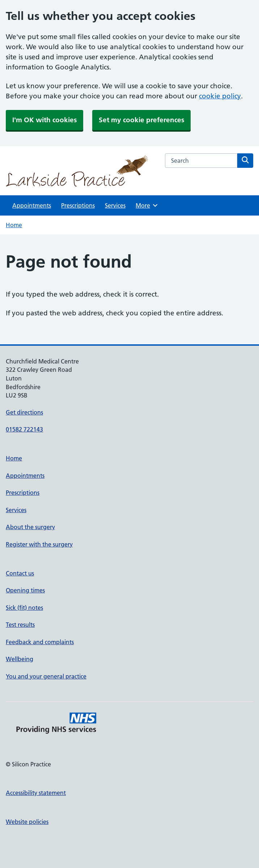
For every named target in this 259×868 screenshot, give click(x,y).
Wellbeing (20, 659)
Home (14, 225)
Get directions (24, 412)
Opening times (25, 590)
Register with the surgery (39, 544)
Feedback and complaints (40, 642)
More (147, 205)
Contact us (20, 573)
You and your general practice (46, 676)
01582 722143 (24, 429)
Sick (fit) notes (24, 608)
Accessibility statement (36, 793)
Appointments (32, 205)
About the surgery (30, 527)
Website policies (27, 822)
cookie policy (220, 96)
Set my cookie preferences (141, 120)
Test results (20, 625)
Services (115, 205)
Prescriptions (78, 205)
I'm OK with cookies (44, 120)
